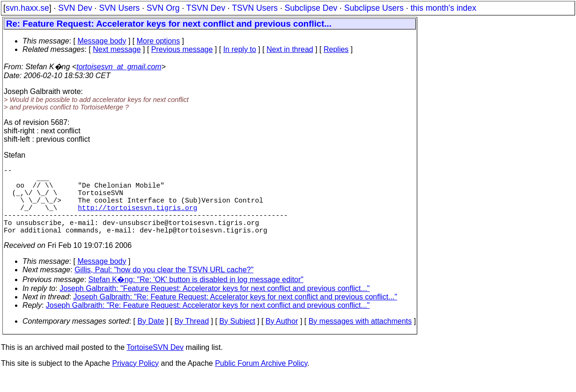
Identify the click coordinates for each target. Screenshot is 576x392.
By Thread (192, 338)
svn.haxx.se (27, 8)
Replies (336, 49)
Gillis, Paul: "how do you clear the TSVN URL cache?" (164, 287)
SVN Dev (75, 8)
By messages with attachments (360, 338)
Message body (102, 41)
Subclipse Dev (311, 8)
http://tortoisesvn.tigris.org (137, 218)
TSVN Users (255, 8)
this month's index (443, 8)
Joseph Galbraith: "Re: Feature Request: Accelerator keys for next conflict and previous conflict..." (236, 314)
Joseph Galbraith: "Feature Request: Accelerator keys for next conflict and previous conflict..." (214, 305)
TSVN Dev (206, 8)
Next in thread (290, 49)
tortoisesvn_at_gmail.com (119, 67)
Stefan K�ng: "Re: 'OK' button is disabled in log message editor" (196, 296)
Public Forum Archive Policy (261, 380)
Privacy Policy (135, 380)
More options (159, 41)
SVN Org (163, 8)
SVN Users (119, 8)
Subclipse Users (374, 8)
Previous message (182, 49)
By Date (151, 338)
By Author (282, 338)
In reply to (240, 49)
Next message (117, 49)
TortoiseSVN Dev (155, 364)
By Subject (237, 338)
